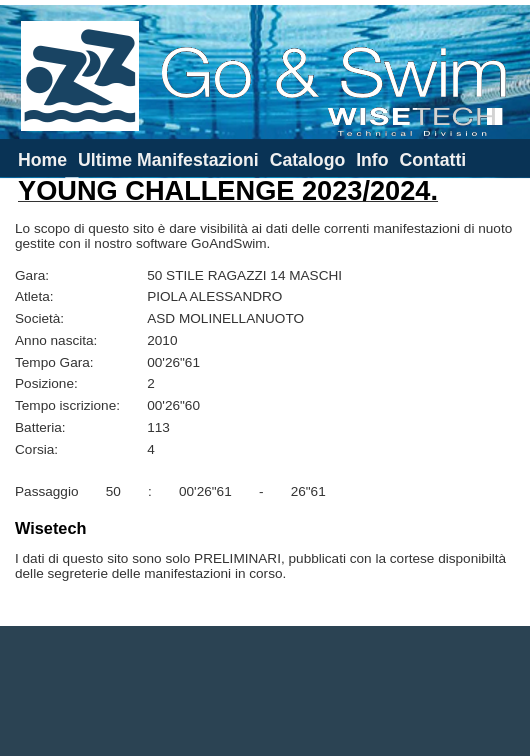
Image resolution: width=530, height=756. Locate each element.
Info (372, 160)
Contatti (432, 160)
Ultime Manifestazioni (168, 160)
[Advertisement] (265, 691)
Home (42, 160)
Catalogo (308, 160)
